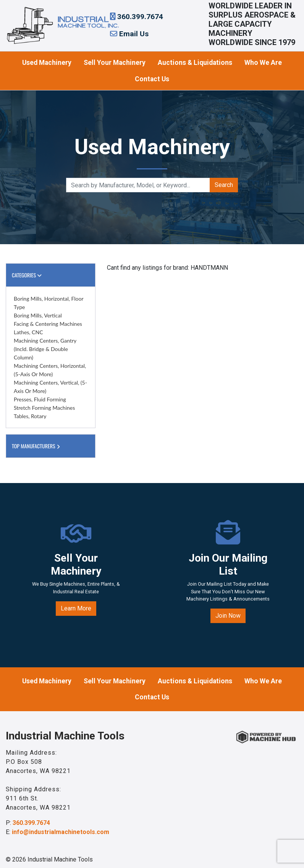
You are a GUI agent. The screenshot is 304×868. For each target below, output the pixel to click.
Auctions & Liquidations (195, 63)
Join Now (228, 616)
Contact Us (152, 79)
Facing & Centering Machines (48, 324)
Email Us (129, 34)
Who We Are (263, 63)
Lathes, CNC (28, 332)
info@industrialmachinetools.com (61, 832)
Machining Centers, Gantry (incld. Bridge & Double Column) (45, 349)
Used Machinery (47, 63)
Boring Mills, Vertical (38, 315)
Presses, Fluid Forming (40, 399)
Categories (27, 275)
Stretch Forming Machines (44, 408)
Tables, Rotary (30, 416)
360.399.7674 (137, 17)
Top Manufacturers (37, 446)
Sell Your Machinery (115, 63)
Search (224, 185)
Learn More (76, 608)
